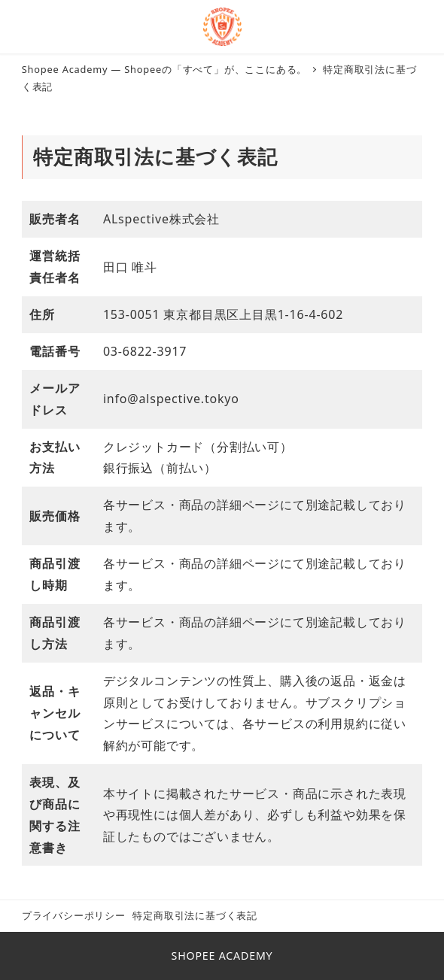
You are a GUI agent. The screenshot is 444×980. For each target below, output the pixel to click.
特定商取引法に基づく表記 (195, 915)
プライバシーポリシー (74, 915)
